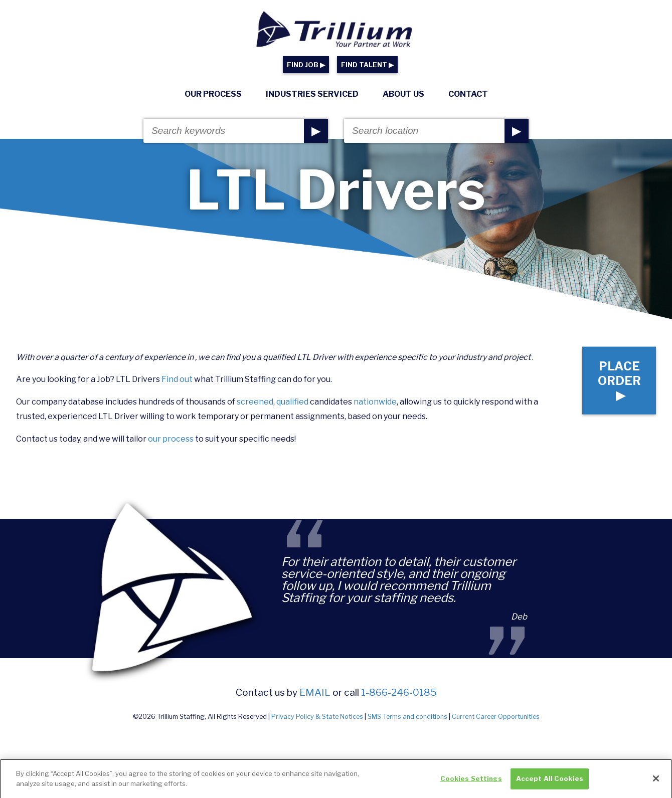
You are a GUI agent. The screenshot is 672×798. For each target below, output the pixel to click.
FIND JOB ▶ (306, 65)
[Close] (656, 783)
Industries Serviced (312, 94)
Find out (177, 379)
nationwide (375, 402)
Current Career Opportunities (496, 717)
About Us (403, 94)
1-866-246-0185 (399, 692)
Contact (468, 94)
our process (171, 439)
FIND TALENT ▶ (367, 65)
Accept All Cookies (550, 783)
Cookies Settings (471, 783)
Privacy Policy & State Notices (317, 717)
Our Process (213, 94)
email (315, 692)
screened (255, 402)
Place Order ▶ (619, 380)
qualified (292, 402)
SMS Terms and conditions (407, 717)
